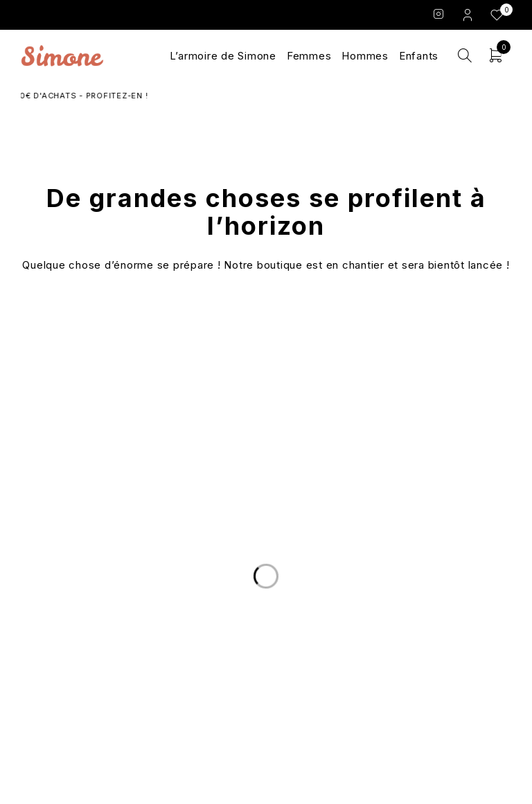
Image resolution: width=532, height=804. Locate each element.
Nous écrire (104, 629)
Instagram (439, 14)
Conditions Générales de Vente (428, 629)
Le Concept (266, 613)
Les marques (266, 663)
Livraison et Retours (104, 613)
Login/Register (469, 15)
